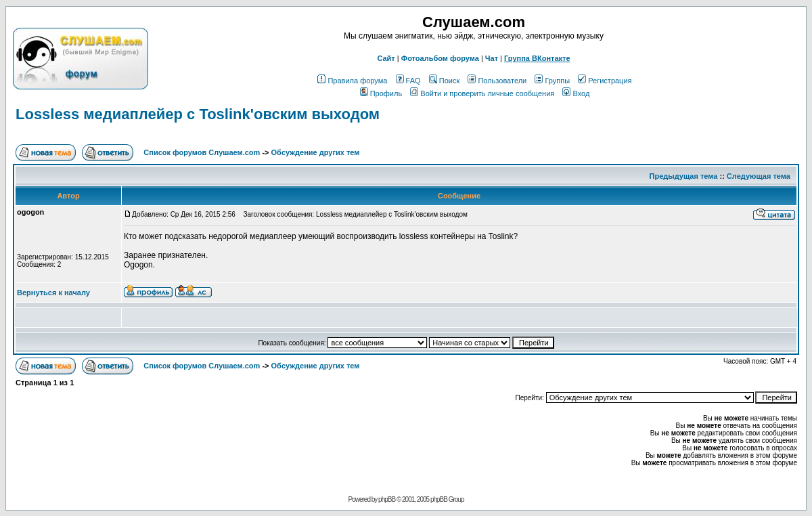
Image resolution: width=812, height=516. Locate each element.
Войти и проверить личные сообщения (482, 93)
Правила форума (352, 81)
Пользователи (497, 81)
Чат (492, 58)
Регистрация (605, 81)
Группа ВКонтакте (537, 58)
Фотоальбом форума (440, 58)
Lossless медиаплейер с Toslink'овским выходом (198, 114)
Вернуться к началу (53, 293)
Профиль (381, 93)
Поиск (444, 81)
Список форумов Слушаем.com (202, 152)
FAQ (408, 81)
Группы (552, 81)
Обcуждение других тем (316, 152)
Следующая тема (759, 176)
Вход (576, 93)
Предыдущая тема (684, 176)
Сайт (386, 58)
